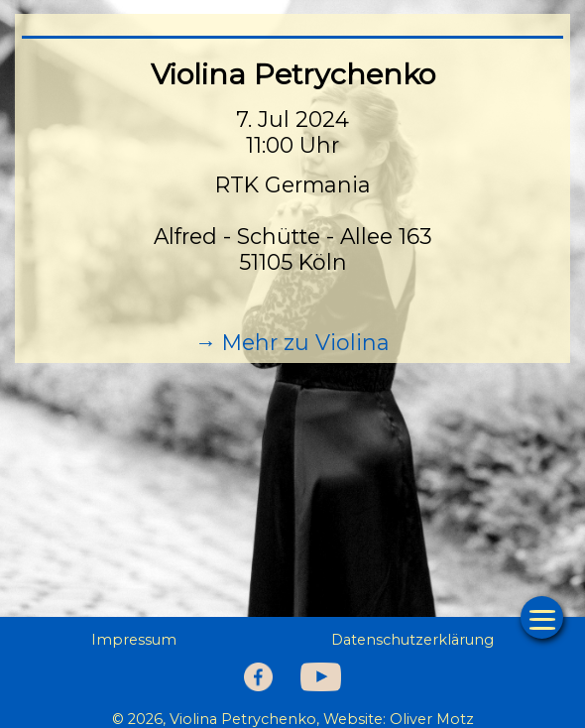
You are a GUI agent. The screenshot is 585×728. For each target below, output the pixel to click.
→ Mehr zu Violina (293, 342)
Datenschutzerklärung (412, 640)
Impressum (134, 640)
